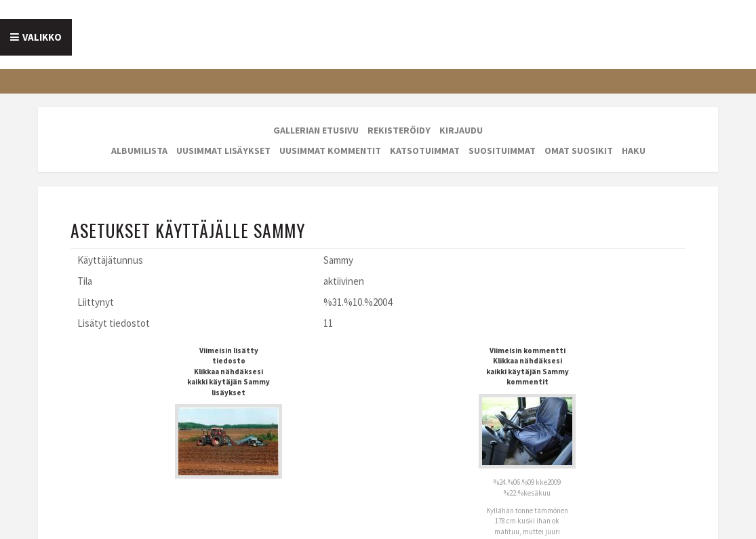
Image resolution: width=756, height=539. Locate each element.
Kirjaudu (461, 130)
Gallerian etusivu (316, 130)
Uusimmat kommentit (330, 151)
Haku (634, 151)
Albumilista (139, 151)
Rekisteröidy (399, 130)
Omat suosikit (579, 151)
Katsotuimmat (425, 151)
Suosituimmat (502, 151)
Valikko (42, 37)
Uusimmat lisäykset (223, 151)
